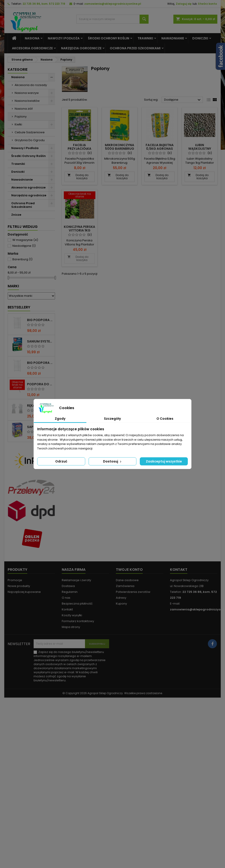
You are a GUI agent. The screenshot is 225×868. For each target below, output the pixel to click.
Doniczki (200, 38)
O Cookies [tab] (165, 419)
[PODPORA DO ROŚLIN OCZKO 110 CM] (17, 385)
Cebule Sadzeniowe (30, 132)
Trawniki (145, 38)
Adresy (121, 598)
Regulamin (70, 592)
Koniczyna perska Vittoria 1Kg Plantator (79, 230)
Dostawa (68, 586)
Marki (13, 286)
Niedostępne (24, 246)
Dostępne (183, 100)
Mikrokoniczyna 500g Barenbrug (119, 147)
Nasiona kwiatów (27, 101)
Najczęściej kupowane (24, 592)
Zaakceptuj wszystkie (164, 461)
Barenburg (22, 259)
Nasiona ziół (24, 109)
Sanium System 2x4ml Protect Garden (40, 341)
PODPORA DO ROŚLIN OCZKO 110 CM (40, 384)
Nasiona (32, 38)
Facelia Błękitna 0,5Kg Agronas (160, 147)
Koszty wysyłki (72, 615)
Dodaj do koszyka (78, 177)
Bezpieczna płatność (77, 604)
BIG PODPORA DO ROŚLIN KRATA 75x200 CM (40, 363)
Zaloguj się (184, 4)
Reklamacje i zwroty (76, 580)
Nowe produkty (19, 586)
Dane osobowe (127, 580)
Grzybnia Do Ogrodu (30, 140)
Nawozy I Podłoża (64, 38)
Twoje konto (129, 570)
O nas (66, 598)
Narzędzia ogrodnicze (81, 48)
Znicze (16, 215)
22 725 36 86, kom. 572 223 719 (44, 4)
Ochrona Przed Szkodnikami (135, 48)
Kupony (121, 604)
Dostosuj (113, 461)
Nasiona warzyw (27, 93)
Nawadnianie (173, 38)
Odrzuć (61, 461)
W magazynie (25, 240)
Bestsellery (19, 307)
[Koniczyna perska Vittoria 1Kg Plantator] (80, 196)
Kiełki (18, 124)
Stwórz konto (207, 4)
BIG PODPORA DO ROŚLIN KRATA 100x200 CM (40, 320)
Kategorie (18, 69)
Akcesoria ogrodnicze (32, 48)
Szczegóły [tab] (112, 419)
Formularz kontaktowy (78, 621)
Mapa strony (71, 627)
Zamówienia (125, 586)
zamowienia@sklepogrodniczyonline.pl (113, 4)
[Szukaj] (112, 19)
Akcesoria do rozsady (31, 85)
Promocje (15, 580)
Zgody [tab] (60, 419)
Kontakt (67, 609)
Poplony (21, 117)
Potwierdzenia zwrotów (133, 592)
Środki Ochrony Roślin (109, 38)
